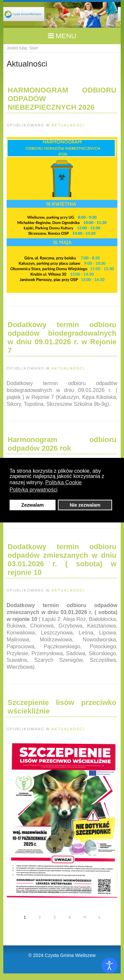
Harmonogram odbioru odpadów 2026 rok (62, 444)
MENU (62, 36)
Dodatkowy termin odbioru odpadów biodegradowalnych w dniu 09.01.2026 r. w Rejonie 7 (62, 337)
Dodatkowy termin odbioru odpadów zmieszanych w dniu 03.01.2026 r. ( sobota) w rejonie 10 (62, 560)
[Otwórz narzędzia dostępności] (109, 966)
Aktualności (68, 125)
